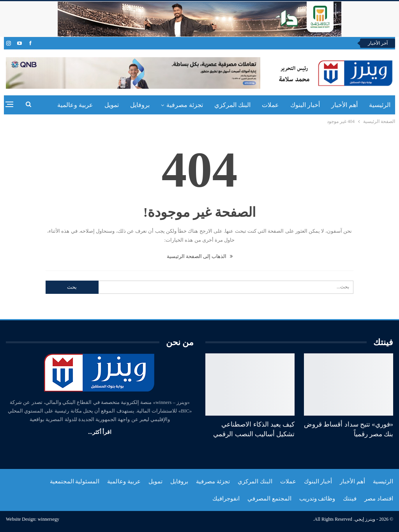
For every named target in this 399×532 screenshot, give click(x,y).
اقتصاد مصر (379, 499)
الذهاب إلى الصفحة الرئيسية (200, 256)
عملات (270, 105)
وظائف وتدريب (317, 499)
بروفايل (140, 105)
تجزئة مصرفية (185, 105)
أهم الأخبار (344, 105)
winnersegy (49, 519)
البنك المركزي (232, 105)
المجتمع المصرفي (269, 499)
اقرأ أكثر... (100, 432)
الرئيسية (380, 105)
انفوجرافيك (226, 499)
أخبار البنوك (305, 105)
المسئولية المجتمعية (75, 481)
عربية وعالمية (75, 105)
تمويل (112, 105)
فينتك (350, 499)
